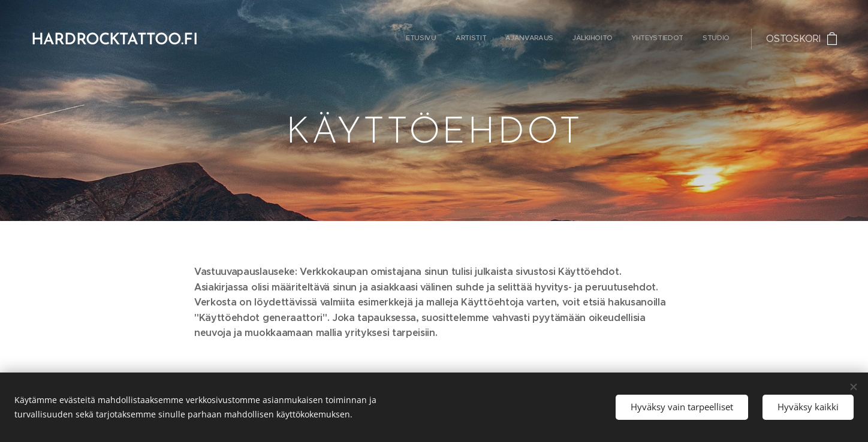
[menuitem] (637, 39)
